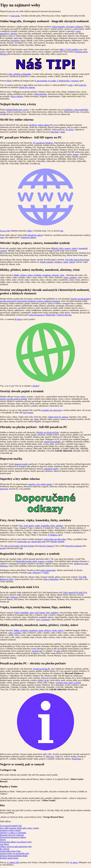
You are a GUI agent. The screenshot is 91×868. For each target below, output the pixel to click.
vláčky (46, 573)
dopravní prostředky (53, 442)
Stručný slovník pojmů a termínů (13, 399)
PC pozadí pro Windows (43, 143)
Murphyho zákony (36, 235)
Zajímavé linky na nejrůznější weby (15, 853)
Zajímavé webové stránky (11, 830)
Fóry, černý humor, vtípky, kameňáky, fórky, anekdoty (41, 526)
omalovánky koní (38, 542)
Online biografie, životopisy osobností (67, 27)
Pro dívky (70, 130)
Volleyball (54, 132)
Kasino (3, 840)
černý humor (28, 413)
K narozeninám (41, 81)
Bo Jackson (5, 849)
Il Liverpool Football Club (11, 826)
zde (62, 231)
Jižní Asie (50, 756)
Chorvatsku (15, 16)
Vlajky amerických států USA (75, 592)
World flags (76, 759)
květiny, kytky (43, 680)
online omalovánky (48, 570)
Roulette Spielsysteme (9, 858)
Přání (9, 81)
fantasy (76, 154)
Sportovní (4, 489)
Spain (36, 419)
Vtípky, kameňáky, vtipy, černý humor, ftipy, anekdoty (36, 613)
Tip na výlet (5, 231)
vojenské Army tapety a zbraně (68, 683)
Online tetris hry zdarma (58, 417)
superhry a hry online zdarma (40, 484)
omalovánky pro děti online (55, 539)
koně (29, 573)
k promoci (75, 81)
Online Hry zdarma (27, 87)
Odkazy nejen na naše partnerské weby (16, 847)
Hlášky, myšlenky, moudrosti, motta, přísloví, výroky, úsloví (39, 630)
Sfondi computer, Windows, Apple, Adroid (57, 262)
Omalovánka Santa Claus (10, 851)
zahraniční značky (51, 469)
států (58, 651)
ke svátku (52, 81)
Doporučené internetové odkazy (13, 837)
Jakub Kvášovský (64, 315)
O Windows (53, 535)
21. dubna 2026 (13, 862)
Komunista (15, 40)
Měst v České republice (69, 49)
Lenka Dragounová (36, 315)
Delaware (14, 597)
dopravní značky (21, 464)
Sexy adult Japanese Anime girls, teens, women (19, 828)
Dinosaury (37, 573)
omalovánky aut (24, 542)
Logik (70, 85)
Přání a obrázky (17, 96)
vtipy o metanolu (43, 620)
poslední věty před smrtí (52, 410)
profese (3, 548)
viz (12, 386)
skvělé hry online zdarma (39, 125)
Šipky (63, 132)
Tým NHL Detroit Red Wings (77, 260)
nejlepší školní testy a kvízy (17, 110)
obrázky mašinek (58, 542)
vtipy (2, 237)
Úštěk (29, 231)
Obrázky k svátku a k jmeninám (13, 833)
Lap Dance (4, 844)
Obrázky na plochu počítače (48, 432)
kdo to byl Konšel (12, 546)
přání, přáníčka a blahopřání (20, 74)
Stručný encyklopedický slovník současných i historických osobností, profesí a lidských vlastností (45, 300)
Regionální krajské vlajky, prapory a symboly (35, 561)
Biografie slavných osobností (12, 835)
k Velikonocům (63, 81)
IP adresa (19, 319)
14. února (74, 862)
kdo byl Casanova (47, 546)
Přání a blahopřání (51, 579)
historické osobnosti (73, 546)
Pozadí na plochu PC (42, 669)
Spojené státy (37, 651)
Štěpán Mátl (50, 315)
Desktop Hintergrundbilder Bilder (14, 856)
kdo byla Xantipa (27, 546)
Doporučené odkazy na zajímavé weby (16, 842)
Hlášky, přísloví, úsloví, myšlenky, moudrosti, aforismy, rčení (39, 275)
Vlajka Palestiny (40, 94)
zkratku (36, 386)
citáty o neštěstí (70, 277)
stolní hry (83, 85)
